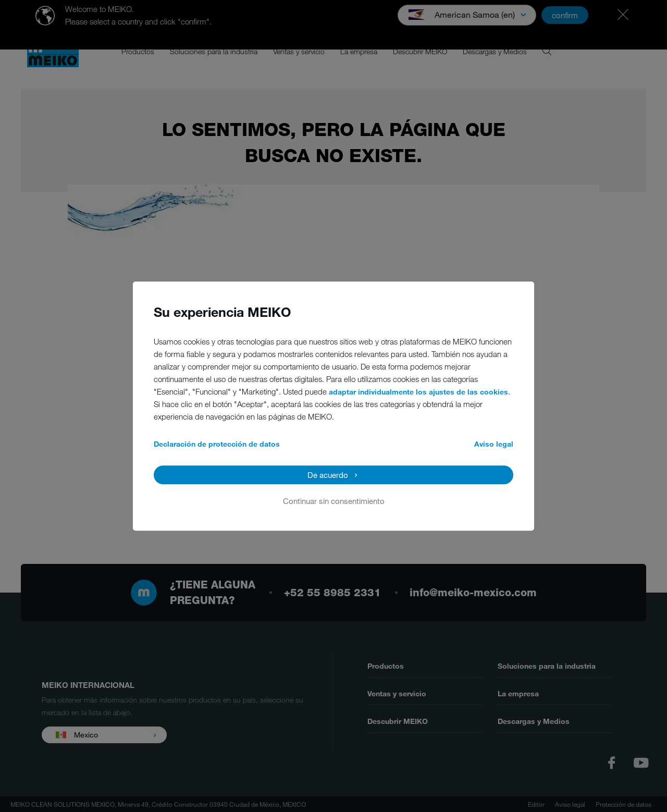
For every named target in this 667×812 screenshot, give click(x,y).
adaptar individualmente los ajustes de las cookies (418, 392)
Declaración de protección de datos (217, 444)
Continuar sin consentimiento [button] (334, 501)
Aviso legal (494, 444)
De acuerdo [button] (328, 475)
